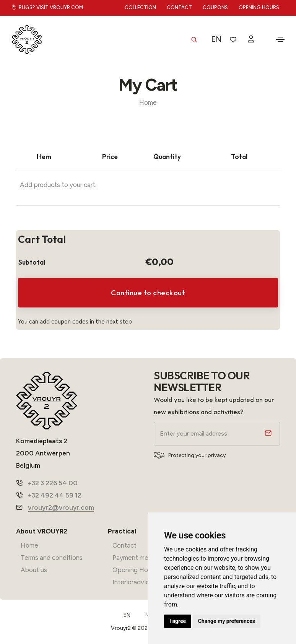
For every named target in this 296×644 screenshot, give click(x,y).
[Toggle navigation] (280, 39)
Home (148, 102)
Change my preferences (227, 621)
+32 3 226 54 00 (53, 483)
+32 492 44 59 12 (55, 495)
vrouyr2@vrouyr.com (61, 507)
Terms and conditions (52, 558)
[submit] (267, 434)
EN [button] (216, 39)
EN (127, 615)
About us (34, 570)
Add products (40, 185)
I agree (178, 621)
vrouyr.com (66, 7)
